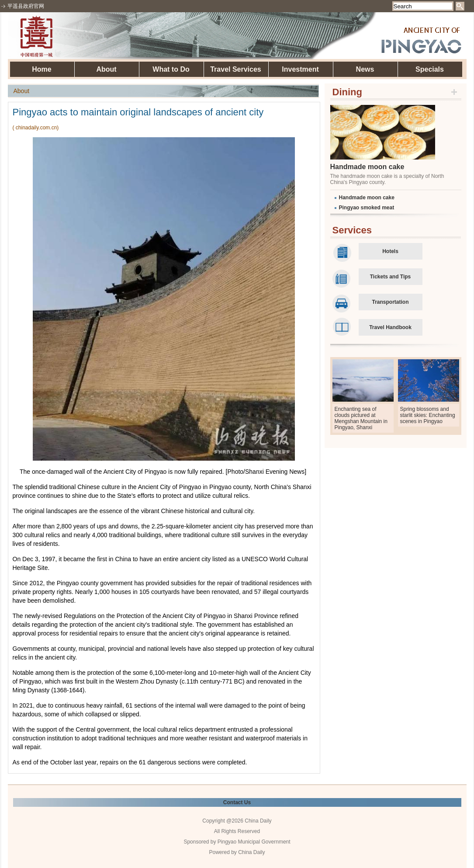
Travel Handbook (390, 327)
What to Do (171, 69)
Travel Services (236, 69)
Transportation (390, 302)
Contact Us (237, 802)
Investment (300, 69)
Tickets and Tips (391, 277)
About (106, 69)
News (365, 69)
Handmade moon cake (367, 167)
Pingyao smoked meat (367, 208)
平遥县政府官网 (26, 6)
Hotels (390, 251)
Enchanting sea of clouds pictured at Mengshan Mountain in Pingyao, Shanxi (361, 418)
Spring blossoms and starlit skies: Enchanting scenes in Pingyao (428, 415)
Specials (430, 69)
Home (42, 69)
